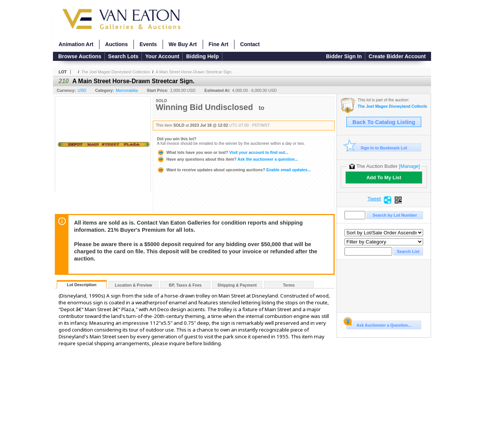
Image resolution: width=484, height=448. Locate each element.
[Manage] (409, 166)
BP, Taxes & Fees (185, 285)
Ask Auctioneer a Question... (379, 324)
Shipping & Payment (237, 285)
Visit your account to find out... (223, 152)
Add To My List (384, 177)
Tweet (374, 199)
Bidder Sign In (344, 56)
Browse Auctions (80, 56)
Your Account (162, 56)
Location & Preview (133, 285)
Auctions (116, 44)
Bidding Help (202, 56)
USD (82, 90)
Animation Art (76, 44)
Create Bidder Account (397, 56)
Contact (250, 44)
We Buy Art (183, 44)
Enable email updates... (234, 170)
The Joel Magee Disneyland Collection (116, 72)
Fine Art (219, 44)
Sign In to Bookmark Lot (377, 148)
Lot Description (82, 285)
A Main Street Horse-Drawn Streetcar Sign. (194, 72)
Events (148, 44)
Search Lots (123, 56)
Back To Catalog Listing (384, 122)
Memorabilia (127, 90)
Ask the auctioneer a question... (227, 159)
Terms (289, 285)
